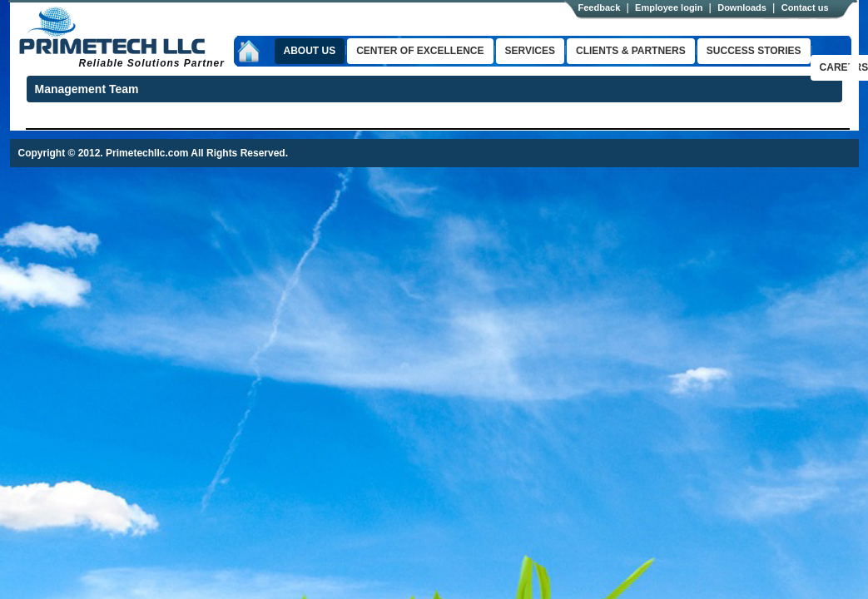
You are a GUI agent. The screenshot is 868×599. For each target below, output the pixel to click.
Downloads (742, 7)
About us (310, 51)
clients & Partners (631, 51)
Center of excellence (420, 51)
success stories (754, 51)
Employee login (669, 7)
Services (530, 51)
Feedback (600, 7)
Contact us (805, 7)
